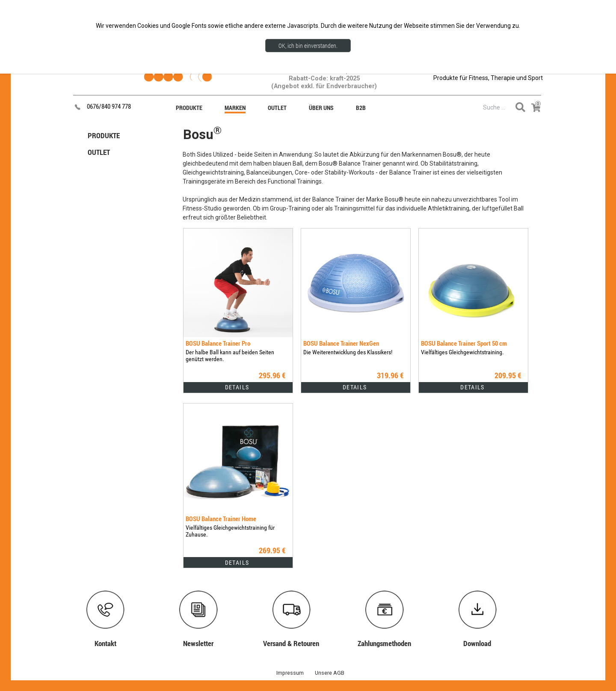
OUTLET (99, 152)
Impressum (290, 673)
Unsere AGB (330, 673)
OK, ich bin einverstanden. (308, 46)
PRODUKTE (104, 135)
